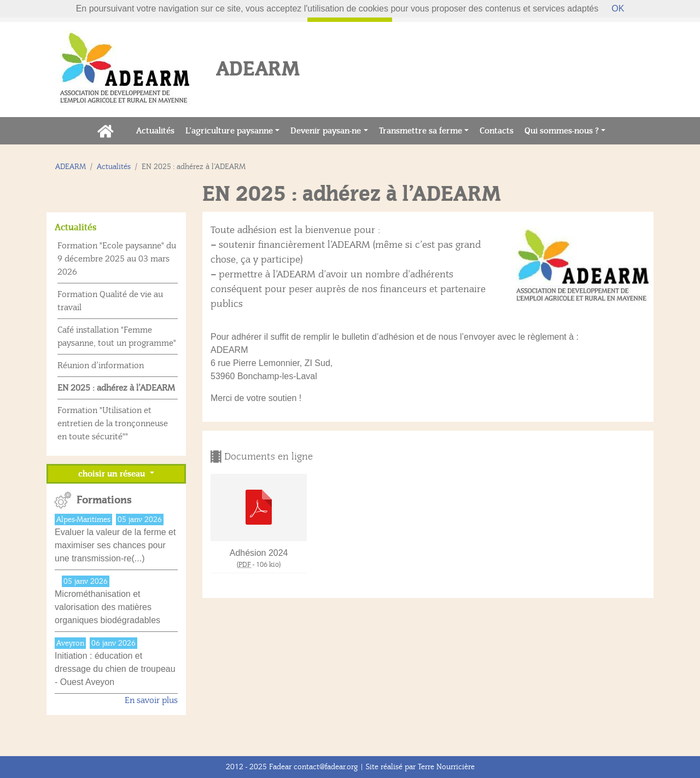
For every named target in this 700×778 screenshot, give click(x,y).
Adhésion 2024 (259, 553)
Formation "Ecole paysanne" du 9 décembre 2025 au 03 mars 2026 (117, 259)
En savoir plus (151, 700)
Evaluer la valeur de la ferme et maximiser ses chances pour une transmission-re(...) (115, 545)
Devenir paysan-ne (326, 131)
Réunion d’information (101, 365)
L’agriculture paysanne (229, 131)
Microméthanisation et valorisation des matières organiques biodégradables (107, 607)
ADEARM (71, 167)
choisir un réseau (113, 474)
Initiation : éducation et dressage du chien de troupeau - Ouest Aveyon (115, 669)
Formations (104, 500)
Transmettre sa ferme (421, 131)
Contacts (499, 130)
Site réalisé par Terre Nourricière (420, 767)
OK (618, 8)
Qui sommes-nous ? (562, 131)
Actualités (158, 130)
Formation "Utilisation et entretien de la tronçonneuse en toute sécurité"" (113, 423)
